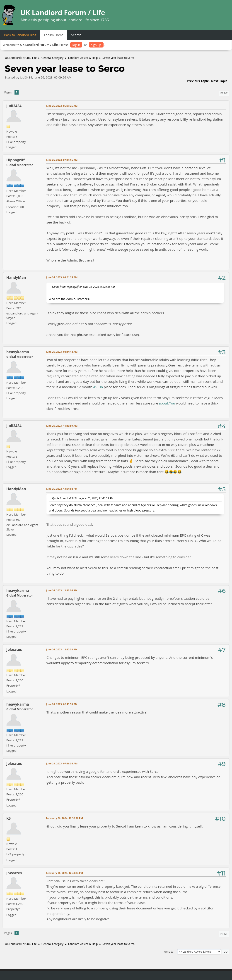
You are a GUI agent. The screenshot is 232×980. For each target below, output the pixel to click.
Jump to (169, 951)
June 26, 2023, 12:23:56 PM (62, 590)
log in (76, 45)
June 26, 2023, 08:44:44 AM (62, 352)
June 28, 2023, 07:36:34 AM (62, 763)
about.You (167, 403)
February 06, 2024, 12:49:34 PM (64, 873)
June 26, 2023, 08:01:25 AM (62, 277)
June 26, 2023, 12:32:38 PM (62, 649)
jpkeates (14, 649)
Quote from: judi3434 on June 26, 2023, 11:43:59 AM (83, 498)
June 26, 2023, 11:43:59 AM (62, 426)
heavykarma (18, 352)
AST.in (98, 387)
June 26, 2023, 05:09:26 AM (62, 106)
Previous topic (198, 81)
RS (8, 818)
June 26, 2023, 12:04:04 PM (62, 489)
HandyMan (16, 277)
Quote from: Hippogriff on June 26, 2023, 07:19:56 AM (83, 287)
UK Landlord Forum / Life (63, 13)
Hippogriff (16, 160)
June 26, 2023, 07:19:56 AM (62, 160)
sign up (96, 45)
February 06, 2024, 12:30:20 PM (64, 818)
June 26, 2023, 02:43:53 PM (62, 704)
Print (224, 93)
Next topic (219, 81)
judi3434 (14, 106)
